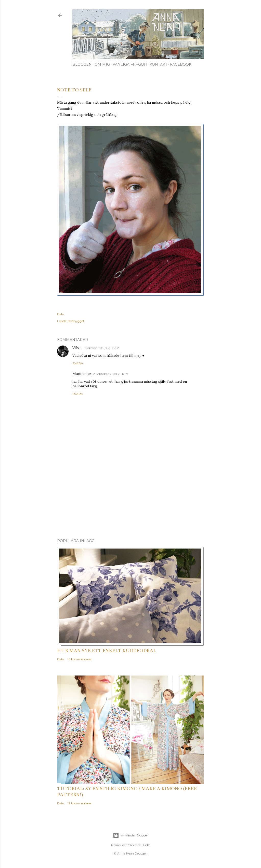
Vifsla (77, 348)
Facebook (181, 64)
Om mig (102, 64)
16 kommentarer (80, 659)
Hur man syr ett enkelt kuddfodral (107, 651)
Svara (78, 363)
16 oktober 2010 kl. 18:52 (101, 348)
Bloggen (82, 64)
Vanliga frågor (130, 64)
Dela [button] (60, 314)
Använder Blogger (130, 835)
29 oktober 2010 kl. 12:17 (111, 374)
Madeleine (82, 374)
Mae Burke (142, 845)
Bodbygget (76, 321)
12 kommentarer (80, 803)
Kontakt (158, 64)
